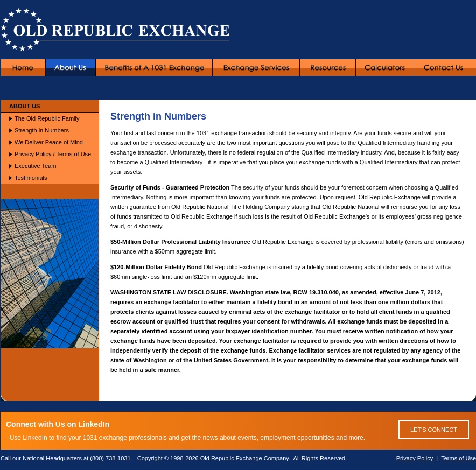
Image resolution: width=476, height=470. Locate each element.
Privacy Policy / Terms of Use (53, 154)
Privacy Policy (415, 458)
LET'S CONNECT (434, 430)
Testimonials (31, 178)
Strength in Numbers (42, 130)
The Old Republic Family (47, 118)
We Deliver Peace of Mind (49, 142)
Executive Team (35, 166)
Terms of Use (458, 458)
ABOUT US (24, 106)
